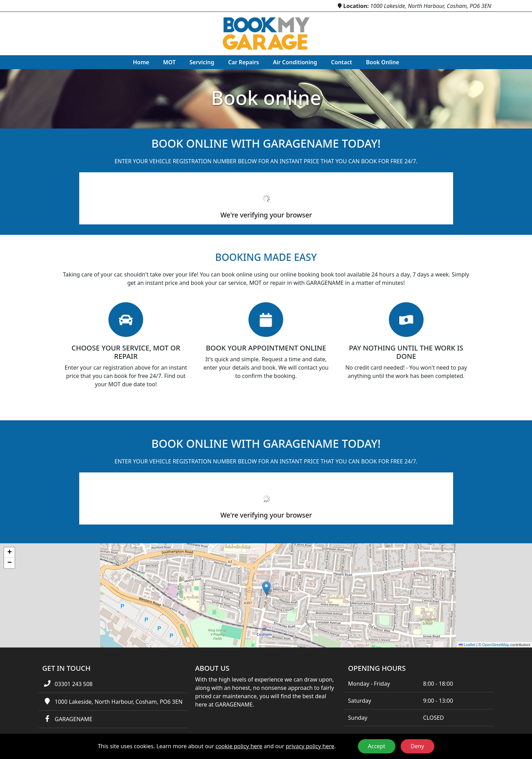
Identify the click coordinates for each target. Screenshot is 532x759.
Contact (342, 62)
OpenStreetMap (496, 645)
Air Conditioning (295, 62)
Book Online (382, 62)
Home (141, 62)
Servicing (202, 62)
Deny (418, 746)
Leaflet (467, 645)
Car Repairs (243, 62)
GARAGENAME (73, 719)
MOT (169, 62)
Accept (377, 746)
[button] (266, 588)
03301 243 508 (73, 684)
